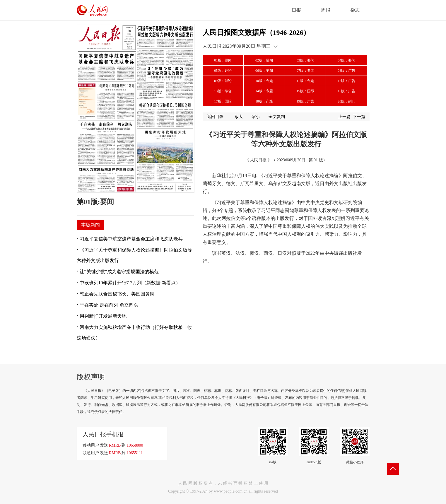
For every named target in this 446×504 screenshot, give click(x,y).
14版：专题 (264, 91)
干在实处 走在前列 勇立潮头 (109, 305)
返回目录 (215, 117)
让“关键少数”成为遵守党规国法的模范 (119, 272)
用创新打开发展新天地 (103, 316)
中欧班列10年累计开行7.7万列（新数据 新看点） (130, 283)
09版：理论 (223, 81)
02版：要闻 (264, 60)
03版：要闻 (305, 60)
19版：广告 (305, 101)
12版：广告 (346, 81)
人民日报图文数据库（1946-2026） (257, 33)
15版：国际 (305, 91)
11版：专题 (305, 81)
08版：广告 (346, 71)
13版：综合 (223, 91)
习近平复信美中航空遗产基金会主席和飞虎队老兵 (131, 239)
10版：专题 (264, 81)
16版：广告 (346, 91)
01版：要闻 (223, 60)
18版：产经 (264, 101)
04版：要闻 (346, 60)
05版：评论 (223, 71)
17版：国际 (223, 101)
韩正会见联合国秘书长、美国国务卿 (117, 294)
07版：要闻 (305, 71)
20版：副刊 (346, 101)
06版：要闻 (264, 71)
